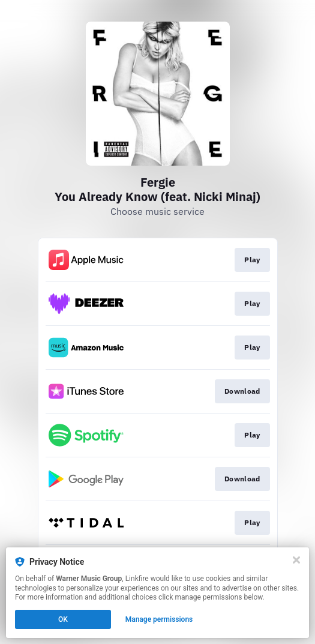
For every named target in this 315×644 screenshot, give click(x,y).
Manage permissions (159, 619)
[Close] (296, 560)
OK (63, 619)
